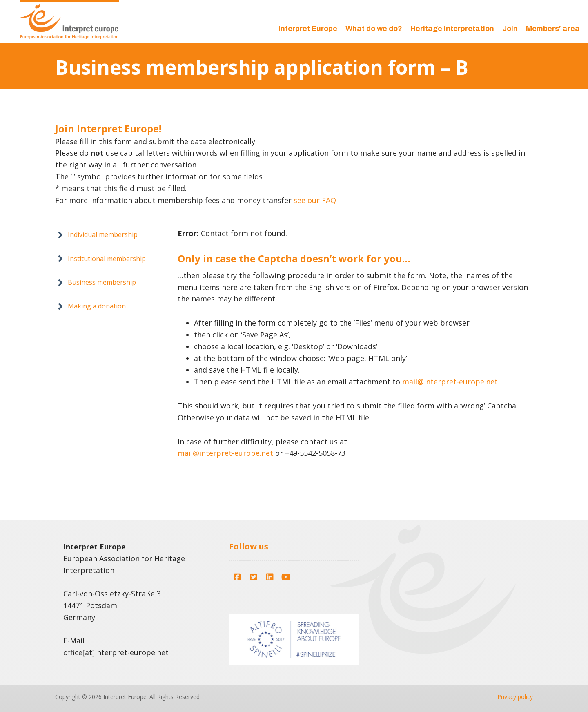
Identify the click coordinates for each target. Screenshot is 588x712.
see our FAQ (315, 200)
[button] (97, 235)
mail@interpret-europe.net (450, 382)
